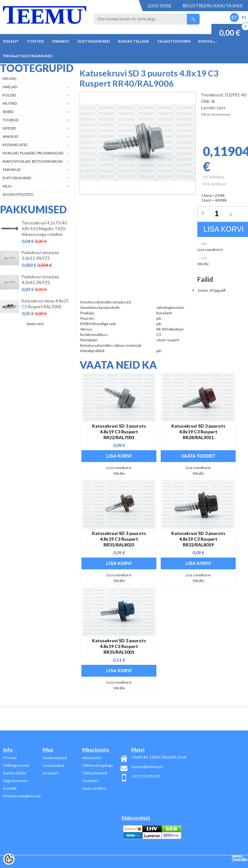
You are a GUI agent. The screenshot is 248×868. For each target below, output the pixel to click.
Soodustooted (18, 194)
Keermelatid (15, 145)
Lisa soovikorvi (210, 249)
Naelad (10, 87)
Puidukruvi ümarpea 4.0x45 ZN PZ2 (40, 280)
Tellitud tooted (95, 773)
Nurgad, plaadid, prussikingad (33, 153)
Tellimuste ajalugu (98, 765)
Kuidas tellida (133, 41)
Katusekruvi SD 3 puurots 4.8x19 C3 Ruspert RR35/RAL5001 (119, 646)
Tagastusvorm (174, 41)
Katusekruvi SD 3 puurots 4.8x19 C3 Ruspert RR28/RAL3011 (198, 432)
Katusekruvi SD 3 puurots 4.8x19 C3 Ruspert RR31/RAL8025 (119, 539)
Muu (7, 186)
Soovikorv (91, 781)
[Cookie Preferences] (9, 859)
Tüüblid (11, 120)
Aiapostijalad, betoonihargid (33, 161)
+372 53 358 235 (146, 776)
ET (234, 17)
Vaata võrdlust (94, 788)
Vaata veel (35, 324)
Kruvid (9, 78)
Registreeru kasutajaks (213, 6)
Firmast (61, 41)
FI (244, 17)
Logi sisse (160, 6)
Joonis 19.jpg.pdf (212, 290)
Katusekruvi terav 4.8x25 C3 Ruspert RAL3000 (45, 304)
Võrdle (203, 264)
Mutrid (10, 103)
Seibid (8, 112)
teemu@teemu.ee (147, 767)
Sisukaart (50, 773)
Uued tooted (53, 765)
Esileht (11, 41)
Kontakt (208, 41)
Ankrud (10, 136)
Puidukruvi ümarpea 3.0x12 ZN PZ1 (40, 255)
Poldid (9, 95)
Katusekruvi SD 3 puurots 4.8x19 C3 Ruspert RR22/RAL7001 (119, 432)
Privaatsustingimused (28, 56)
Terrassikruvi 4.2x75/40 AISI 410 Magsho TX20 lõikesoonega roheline (44, 229)
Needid (9, 128)
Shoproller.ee (240, 858)
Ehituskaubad (17, 178)
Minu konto (92, 758)
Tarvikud (12, 170)
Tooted (35, 41)
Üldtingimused (94, 41)
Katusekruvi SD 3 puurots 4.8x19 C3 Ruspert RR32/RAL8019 (198, 539)
